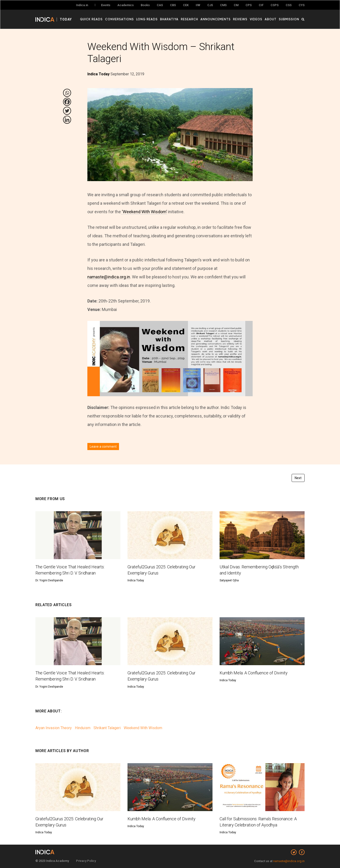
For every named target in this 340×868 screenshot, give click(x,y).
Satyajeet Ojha (229, 580)
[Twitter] (67, 111)
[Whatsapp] (67, 93)
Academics (125, 5)
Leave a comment (103, 447)
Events (106, 5)
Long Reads (147, 19)
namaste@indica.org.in (109, 277)
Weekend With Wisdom (143, 728)
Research (189, 19)
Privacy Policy (86, 861)
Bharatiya (169, 19)
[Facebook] (67, 102)
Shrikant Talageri (107, 728)
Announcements (216, 19)
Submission (289, 19)
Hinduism (83, 728)
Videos (256, 19)
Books (145, 5)
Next (298, 478)
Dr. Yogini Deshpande (49, 580)
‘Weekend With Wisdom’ (144, 212)
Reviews (240, 19)
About (271, 19)
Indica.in (82, 5)
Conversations (119, 19)
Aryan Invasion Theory (54, 728)
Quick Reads (91, 19)
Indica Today (136, 580)
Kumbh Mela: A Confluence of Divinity (254, 673)
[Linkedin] (67, 120)
